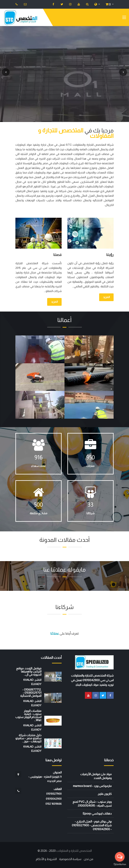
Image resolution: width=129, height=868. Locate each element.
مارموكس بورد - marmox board (92, 786)
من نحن (88, 859)
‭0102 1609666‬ (54, 804)
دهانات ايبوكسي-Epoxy (97, 813)
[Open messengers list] (120, 857)
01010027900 (54, 794)
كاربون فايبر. (104, 794)
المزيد (106, 297)
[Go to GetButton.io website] (120, 864)
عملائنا (55, 634)
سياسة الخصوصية (70, 859)
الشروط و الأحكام (46, 859)
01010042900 (54, 799)
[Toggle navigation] (124, 18)
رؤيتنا (110, 255)
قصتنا (57, 255)
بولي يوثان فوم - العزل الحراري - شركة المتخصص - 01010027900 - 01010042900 (92, 825)
